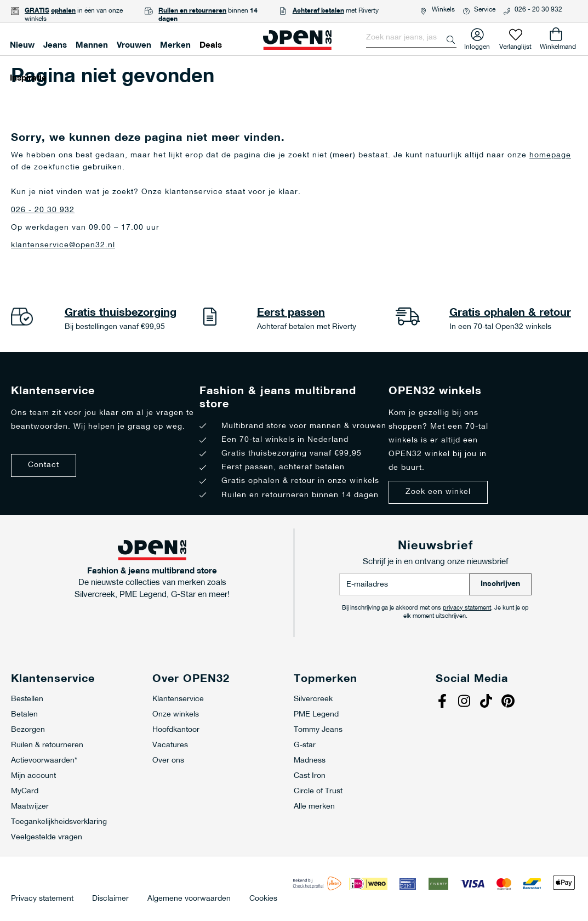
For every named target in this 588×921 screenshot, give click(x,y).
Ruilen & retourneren (47, 745)
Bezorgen (28, 730)
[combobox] (411, 38)
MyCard (25, 791)
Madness (310, 761)
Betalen (24, 715)
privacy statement (467, 608)
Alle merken (314, 807)
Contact (44, 465)
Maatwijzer (30, 807)
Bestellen (27, 699)
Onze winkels (176, 715)
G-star (305, 745)
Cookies (263, 899)
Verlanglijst (515, 45)
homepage (550, 155)
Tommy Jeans (318, 730)
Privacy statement (42, 899)
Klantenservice (178, 699)
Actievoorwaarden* (44, 761)
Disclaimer (110, 899)
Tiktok (488, 702)
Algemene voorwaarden (189, 899)
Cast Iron (310, 776)
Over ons (168, 761)
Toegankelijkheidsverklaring (59, 822)
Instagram (466, 702)
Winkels (443, 10)
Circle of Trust (318, 791)
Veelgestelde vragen (47, 837)
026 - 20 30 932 (538, 10)
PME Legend (316, 715)
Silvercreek (313, 699)
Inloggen (477, 45)
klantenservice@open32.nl (63, 245)
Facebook (444, 702)
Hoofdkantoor (176, 730)
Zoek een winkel (438, 492)
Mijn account (33, 776)
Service (485, 10)
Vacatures (170, 745)
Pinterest (510, 702)
